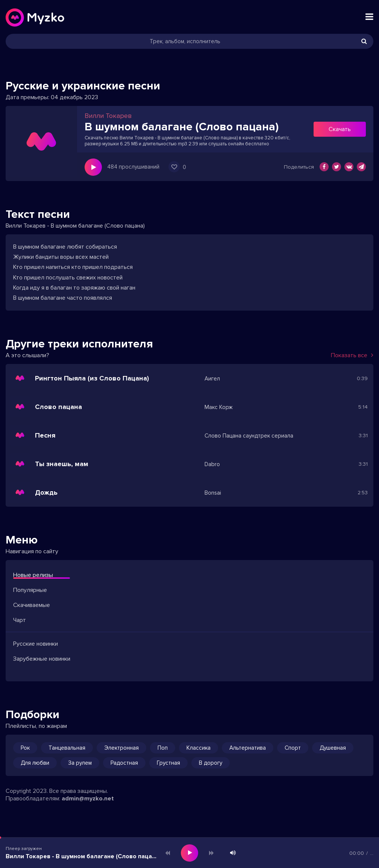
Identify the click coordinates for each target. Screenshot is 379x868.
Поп (163, 748)
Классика (199, 748)
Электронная (121, 748)
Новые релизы (33, 575)
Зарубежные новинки (42, 659)
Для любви (35, 763)
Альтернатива (248, 748)
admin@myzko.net (88, 799)
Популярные (30, 590)
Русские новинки (36, 644)
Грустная (168, 763)
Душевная (333, 748)
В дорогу (211, 763)
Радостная (124, 763)
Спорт (293, 748)
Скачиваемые (32, 605)
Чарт (20, 620)
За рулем (80, 763)
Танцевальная (67, 748)
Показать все (352, 355)
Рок (25, 748)
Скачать (340, 129)
